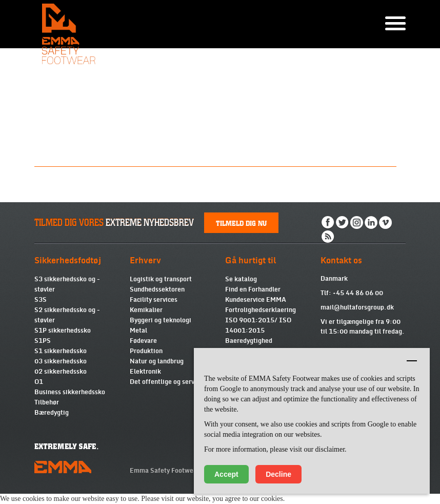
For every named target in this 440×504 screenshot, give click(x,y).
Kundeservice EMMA (256, 300)
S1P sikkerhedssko (63, 331)
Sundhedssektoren (157, 289)
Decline (278, 474)
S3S (41, 300)
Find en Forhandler (253, 289)
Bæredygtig (52, 413)
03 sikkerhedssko (61, 361)
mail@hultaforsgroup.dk (357, 307)
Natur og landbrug (157, 361)
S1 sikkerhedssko (61, 351)
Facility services (154, 300)
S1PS (43, 341)
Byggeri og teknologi (161, 320)
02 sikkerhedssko (61, 372)
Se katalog (241, 279)
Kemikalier (146, 310)
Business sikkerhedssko (70, 392)
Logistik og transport (161, 279)
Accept (226, 474)
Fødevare (143, 341)
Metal (138, 331)
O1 (39, 382)
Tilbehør (47, 402)
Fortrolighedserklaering (261, 310)
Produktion (146, 351)
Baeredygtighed (249, 341)
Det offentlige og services (168, 382)
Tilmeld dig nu (241, 223)
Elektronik (145, 372)
